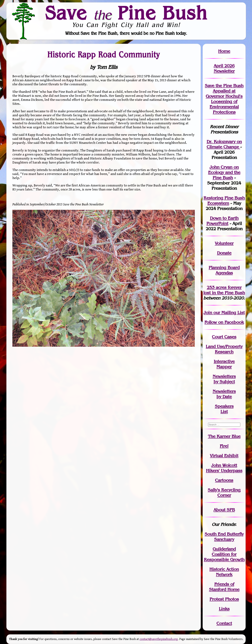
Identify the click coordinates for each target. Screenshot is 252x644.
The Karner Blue (224, 436)
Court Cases (224, 337)
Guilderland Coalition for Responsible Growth (224, 554)
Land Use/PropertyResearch (224, 349)
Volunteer (224, 243)
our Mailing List (228, 313)
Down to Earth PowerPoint (222, 221)
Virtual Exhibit (224, 456)
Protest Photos (224, 599)
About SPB (224, 510)
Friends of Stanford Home (224, 587)
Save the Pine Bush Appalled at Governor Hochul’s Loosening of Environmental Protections (224, 99)
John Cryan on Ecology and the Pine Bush (224, 172)
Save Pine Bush (126, 13)
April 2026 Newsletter (224, 68)
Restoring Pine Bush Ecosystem (224, 201)
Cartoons (224, 480)
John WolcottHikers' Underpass (224, 468)
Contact (224, 623)
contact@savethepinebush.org (159, 639)
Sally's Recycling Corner (224, 493)
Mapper (224, 367)
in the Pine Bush (224, 290)
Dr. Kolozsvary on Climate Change (224, 144)
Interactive (224, 361)
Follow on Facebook (224, 322)
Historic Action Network (224, 572)
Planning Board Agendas (224, 270)
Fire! (224, 446)
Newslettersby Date (224, 394)
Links (224, 609)
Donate (224, 253)
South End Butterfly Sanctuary (224, 537)
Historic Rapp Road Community (104, 54)
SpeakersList (224, 409)
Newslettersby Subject (224, 379)
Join (208, 313)
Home (224, 51)
